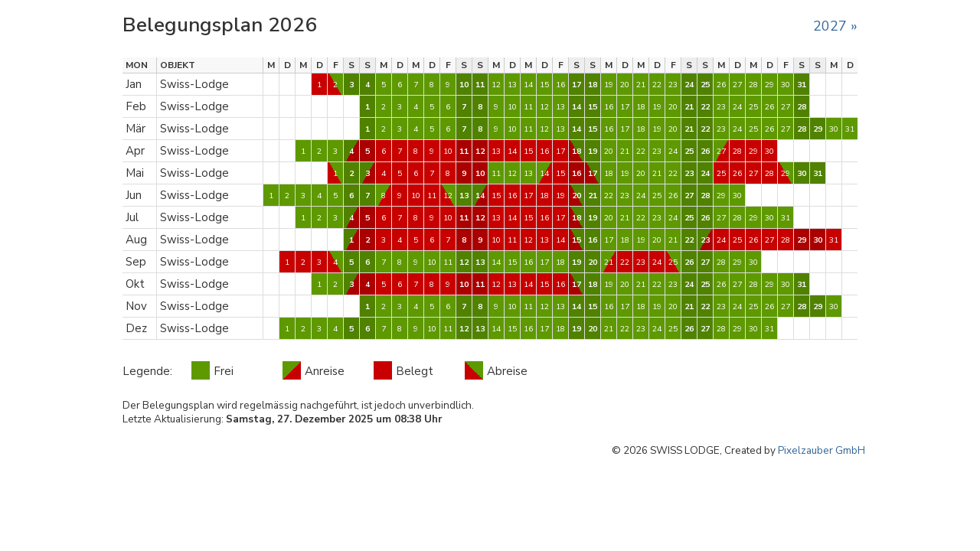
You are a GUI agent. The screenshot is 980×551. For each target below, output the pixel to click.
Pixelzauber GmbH (822, 450)
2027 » (835, 26)
